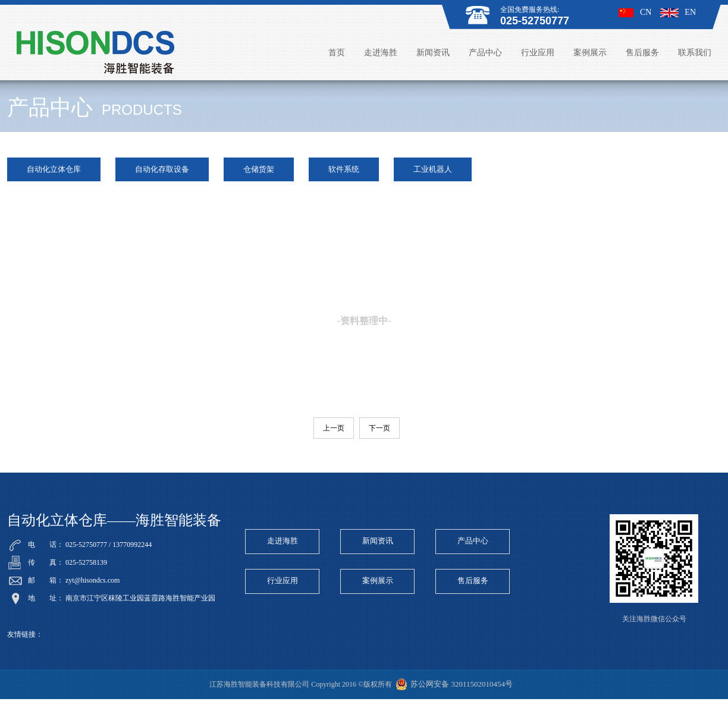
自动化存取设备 (162, 169)
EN (678, 12)
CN (635, 12)
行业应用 (538, 53)
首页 (337, 53)
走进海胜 (381, 53)
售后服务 (642, 53)
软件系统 (344, 169)
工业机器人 (433, 169)
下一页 (379, 428)
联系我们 (695, 53)
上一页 (334, 428)
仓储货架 (259, 169)
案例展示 (590, 53)
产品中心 (485, 53)
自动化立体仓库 (54, 169)
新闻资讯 (433, 53)
